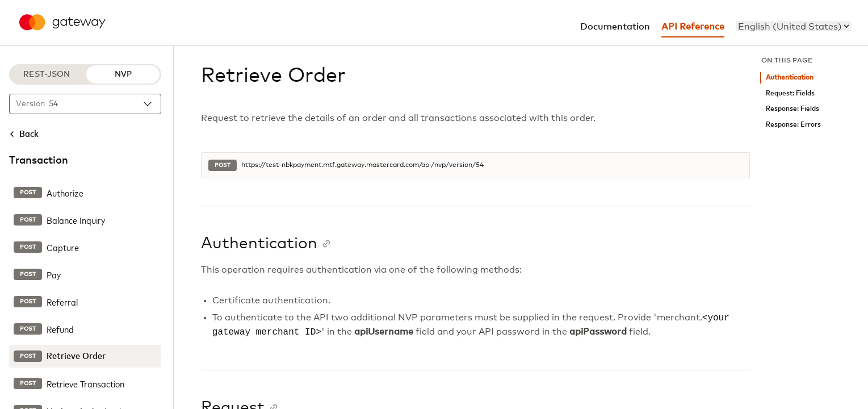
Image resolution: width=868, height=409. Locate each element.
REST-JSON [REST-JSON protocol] (47, 74)
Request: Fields (790, 93)
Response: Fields (792, 109)
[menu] (793, 26)
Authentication (790, 78)
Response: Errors (793, 125)
